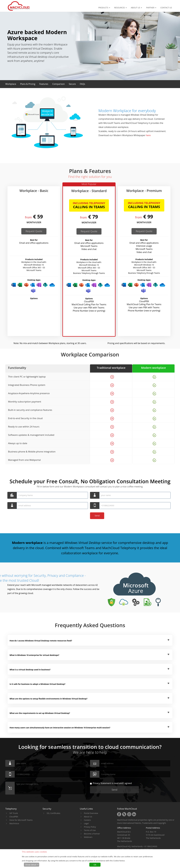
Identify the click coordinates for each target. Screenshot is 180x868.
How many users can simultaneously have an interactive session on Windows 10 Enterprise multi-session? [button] (60, 728)
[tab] (89, 641)
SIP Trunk (14, 813)
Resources (120, 8)
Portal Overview (91, 813)
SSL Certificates (53, 813)
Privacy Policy (90, 827)
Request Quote (34, 231)
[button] (11, 84)
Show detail (31, 865)
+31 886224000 (150, 846)
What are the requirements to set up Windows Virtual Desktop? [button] (40, 713)
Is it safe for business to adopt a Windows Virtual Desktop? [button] (37, 684)
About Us (136, 8)
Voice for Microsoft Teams (21, 820)
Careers (87, 820)
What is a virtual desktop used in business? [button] (30, 670)
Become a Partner (92, 834)
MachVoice (14, 823)
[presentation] (28, 518)
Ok (95, 865)
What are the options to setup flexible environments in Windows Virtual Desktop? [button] (48, 699)
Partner (151, 8)
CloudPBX (14, 817)
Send (97, 516)
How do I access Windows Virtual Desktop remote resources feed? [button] (41, 641)
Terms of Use (90, 830)
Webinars (88, 837)
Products (104, 8)
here (148, 135)
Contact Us (166, 8)
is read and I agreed (111, 783)
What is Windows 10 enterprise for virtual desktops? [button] (34, 655)
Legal (86, 823)
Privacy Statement (102, 783)
